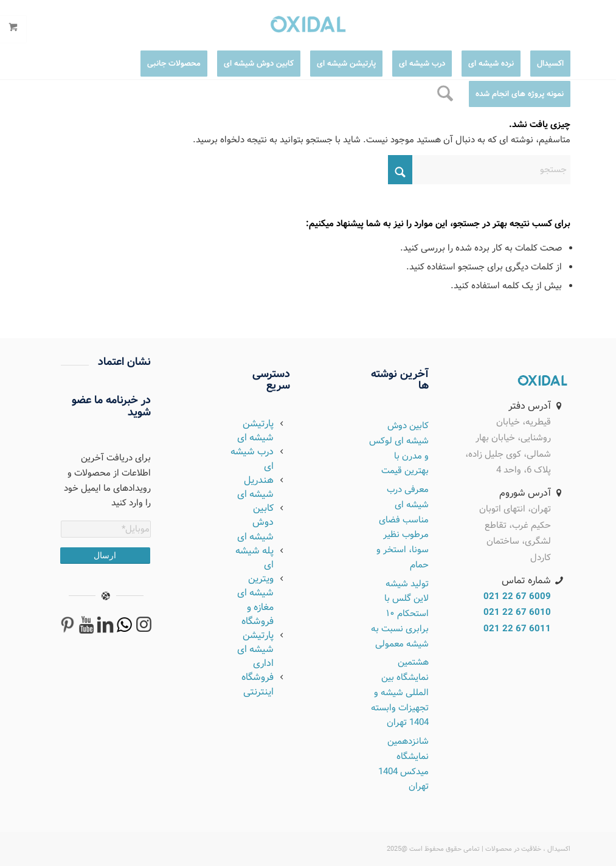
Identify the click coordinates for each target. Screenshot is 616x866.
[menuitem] (545, 64)
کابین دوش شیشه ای (255, 522)
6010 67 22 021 (517, 612)
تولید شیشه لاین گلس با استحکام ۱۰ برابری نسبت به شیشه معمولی (400, 614)
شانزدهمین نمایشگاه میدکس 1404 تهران (403, 764)
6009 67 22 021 (517, 597)
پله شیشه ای (254, 558)
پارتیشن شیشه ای (255, 431)
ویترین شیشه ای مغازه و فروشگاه (255, 600)
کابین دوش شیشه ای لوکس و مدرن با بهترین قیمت (399, 448)
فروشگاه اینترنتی (258, 684)
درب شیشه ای (252, 459)
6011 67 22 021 (517, 629)
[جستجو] (445, 94)
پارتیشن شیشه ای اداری (255, 649)
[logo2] (308, 24)
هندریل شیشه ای (255, 487)
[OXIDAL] (542, 381)
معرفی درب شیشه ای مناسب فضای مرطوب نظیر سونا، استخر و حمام (403, 527)
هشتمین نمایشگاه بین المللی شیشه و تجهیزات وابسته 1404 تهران (400, 692)
